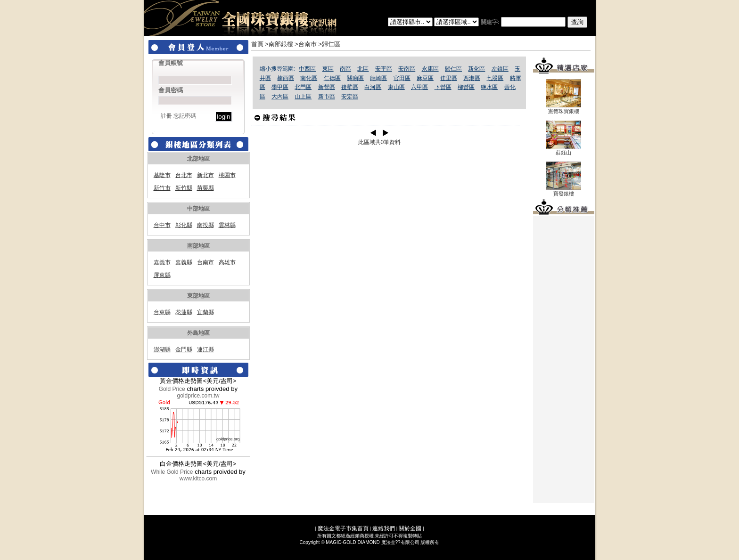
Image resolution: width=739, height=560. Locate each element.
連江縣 (205, 349)
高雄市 (227, 262)
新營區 (327, 87)
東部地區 (198, 296)
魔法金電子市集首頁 (343, 528)
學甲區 (280, 87)
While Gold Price (172, 472)
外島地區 (198, 333)
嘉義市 (162, 262)
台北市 (184, 175)
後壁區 (350, 87)
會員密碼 (171, 90)
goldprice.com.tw (198, 396)
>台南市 (306, 44)
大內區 (280, 97)
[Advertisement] (564, 359)
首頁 (257, 44)
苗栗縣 (205, 188)
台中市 (162, 225)
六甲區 (419, 87)
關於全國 (410, 528)
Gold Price (172, 389)
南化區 (309, 78)
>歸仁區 (329, 44)
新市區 (327, 97)
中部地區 (198, 209)
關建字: (534, 22)
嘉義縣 (184, 262)
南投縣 (205, 225)
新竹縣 (184, 188)
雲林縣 (227, 225)
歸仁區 (453, 69)
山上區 (303, 97)
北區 (363, 69)
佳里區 (449, 78)
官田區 (402, 78)
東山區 (396, 87)
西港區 (472, 78)
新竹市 (162, 188)
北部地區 (198, 159)
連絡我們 (384, 528)
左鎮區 (500, 69)
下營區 (443, 87)
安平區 (384, 69)
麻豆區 (425, 78)
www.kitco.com (198, 479)
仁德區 (332, 78)
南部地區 (198, 246)
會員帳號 (171, 63)
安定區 (350, 97)
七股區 (495, 78)
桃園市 (227, 175)
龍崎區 (378, 78)
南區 (345, 69)
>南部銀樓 (279, 44)
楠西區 (286, 78)
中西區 (307, 69)
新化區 (476, 69)
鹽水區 (489, 87)
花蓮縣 (184, 312)
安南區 (407, 69)
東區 (328, 69)
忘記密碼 (185, 116)
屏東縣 (162, 275)
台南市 (205, 262)
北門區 (303, 87)
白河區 (373, 87)
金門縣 (184, 349)
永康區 (430, 69)
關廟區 (355, 78)
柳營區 (466, 87)
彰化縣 (184, 225)
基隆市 (162, 175)
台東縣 (162, 312)
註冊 (166, 116)
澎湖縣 (162, 349)
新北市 (205, 175)
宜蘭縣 (205, 312)
